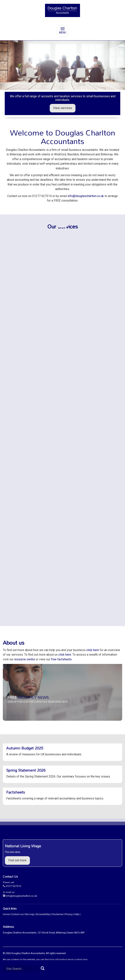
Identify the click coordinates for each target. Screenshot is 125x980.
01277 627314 (12, 886)
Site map (29, 914)
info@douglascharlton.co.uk (86, 196)
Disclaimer (57, 914)
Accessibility (43, 914)
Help (77, 914)
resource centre (25, 659)
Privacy (69, 914)
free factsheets (61, 659)
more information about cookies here (68, 959)
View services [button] (63, 108)
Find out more (17, 860)
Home (6, 914)
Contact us (17, 914)
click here (93, 650)
